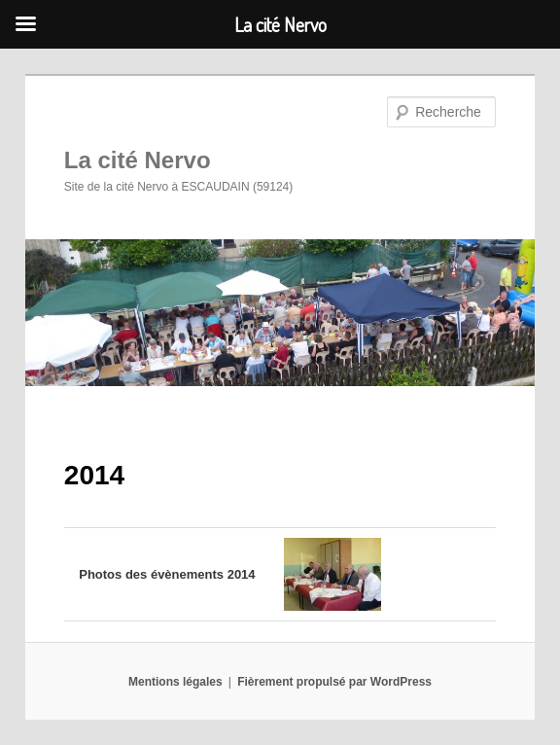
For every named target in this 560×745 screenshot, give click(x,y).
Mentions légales (175, 682)
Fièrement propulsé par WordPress (334, 682)
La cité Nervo (138, 160)
